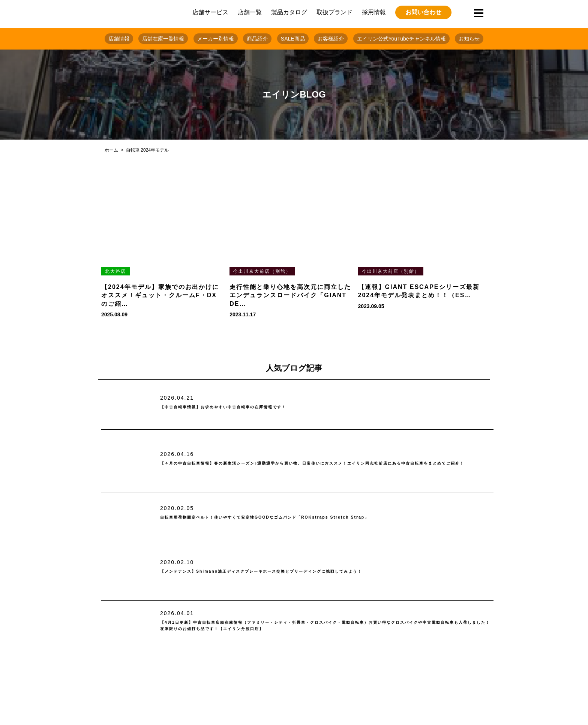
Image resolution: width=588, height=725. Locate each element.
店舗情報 (119, 39)
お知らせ (469, 39)
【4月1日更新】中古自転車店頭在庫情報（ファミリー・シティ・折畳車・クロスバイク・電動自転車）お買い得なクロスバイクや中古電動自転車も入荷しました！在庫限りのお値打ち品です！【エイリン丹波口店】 (326, 626)
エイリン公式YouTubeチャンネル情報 (401, 39)
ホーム (111, 150)
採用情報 (374, 12)
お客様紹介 (331, 39)
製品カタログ (289, 12)
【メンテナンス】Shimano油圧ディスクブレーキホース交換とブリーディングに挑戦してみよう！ (310, 572)
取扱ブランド (334, 12)
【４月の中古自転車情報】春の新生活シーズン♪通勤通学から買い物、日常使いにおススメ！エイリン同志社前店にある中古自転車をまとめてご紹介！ (324, 463)
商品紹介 (257, 39)
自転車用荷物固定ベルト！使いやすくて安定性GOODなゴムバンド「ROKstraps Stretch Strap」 (313, 517)
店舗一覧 (250, 12)
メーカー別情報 (216, 39)
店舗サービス (210, 12)
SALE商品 (293, 39)
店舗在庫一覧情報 (163, 39)
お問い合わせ (423, 12)
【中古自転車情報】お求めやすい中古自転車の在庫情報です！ (255, 407)
